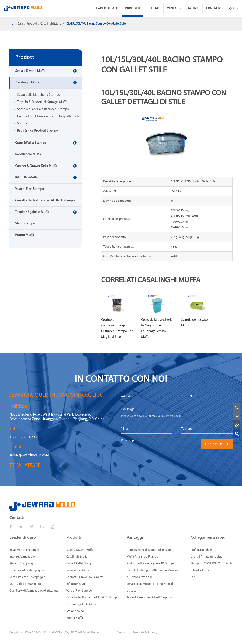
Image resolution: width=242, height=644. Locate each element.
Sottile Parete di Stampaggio (27, 577)
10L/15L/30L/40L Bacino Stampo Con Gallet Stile (95, 24)
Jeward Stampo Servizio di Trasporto (149, 598)
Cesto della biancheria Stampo (39, 95)
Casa (20, 24)
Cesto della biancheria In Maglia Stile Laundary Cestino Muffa (157, 328)
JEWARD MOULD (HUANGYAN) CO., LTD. (50, 633)
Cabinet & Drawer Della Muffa (36, 166)
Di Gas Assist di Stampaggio (27, 570)
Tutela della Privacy (145, 633)
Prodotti (133, 8)
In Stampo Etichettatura (24, 550)
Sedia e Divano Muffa (30, 71)
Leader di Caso (107, 8)
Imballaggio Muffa (28, 155)
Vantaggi (174, 8)
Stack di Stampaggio (22, 564)
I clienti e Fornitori (202, 570)
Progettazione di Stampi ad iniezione (150, 550)
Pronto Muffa (25, 235)
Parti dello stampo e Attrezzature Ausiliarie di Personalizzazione (153, 574)
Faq (193, 577)
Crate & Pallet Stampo (31, 143)
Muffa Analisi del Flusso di (143, 557)
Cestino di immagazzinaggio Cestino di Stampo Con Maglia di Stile (117, 328)
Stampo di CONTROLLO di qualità (212, 564)
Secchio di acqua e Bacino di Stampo (43, 109)
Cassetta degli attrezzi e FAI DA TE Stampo (45, 201)
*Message (128, 409)
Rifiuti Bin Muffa (26, 178)
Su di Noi (153, 8)
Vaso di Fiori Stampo (30, 189)
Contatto (214, 8)
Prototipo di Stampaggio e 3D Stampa (150, 564)
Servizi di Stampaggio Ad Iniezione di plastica (150, 587)
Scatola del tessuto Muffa (194, 323)
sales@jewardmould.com (29, 455)
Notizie (194, 8)
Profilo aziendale (201, 550)
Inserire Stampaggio (22, 557)
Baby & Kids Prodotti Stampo (37, 131)
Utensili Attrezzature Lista (207, 557)
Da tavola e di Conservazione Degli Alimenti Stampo (48, 120)
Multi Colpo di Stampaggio (26, 584)
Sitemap (122, 633)
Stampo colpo (25, 224)
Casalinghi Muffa (51, 24)
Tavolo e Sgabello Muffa (32, 212)
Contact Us (217, 444)
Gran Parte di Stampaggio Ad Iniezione (34, 591)
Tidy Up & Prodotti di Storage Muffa (42, 102)
